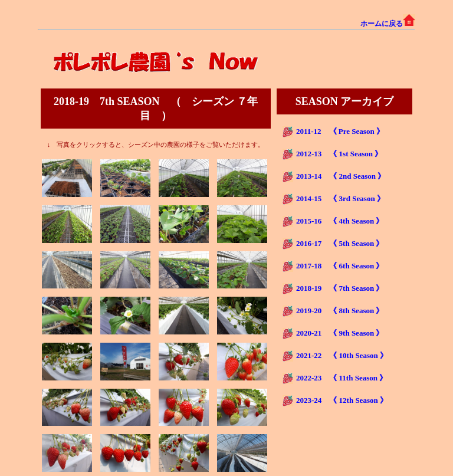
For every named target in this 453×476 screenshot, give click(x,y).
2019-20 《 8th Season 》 (340, 311)
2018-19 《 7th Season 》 (340, 288)
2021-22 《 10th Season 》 (342, 355)
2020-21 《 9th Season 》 (340, 333)
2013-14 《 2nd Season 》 (341, 176)
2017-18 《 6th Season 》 (340, 266)
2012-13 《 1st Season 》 (339, 154)
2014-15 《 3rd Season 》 (340, 198)
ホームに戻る (388, 24)
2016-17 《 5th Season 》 (340, 243)
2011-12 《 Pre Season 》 (340, 131)
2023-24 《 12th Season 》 (342, 400)
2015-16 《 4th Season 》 (340, 221)
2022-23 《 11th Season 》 (342, 378)
